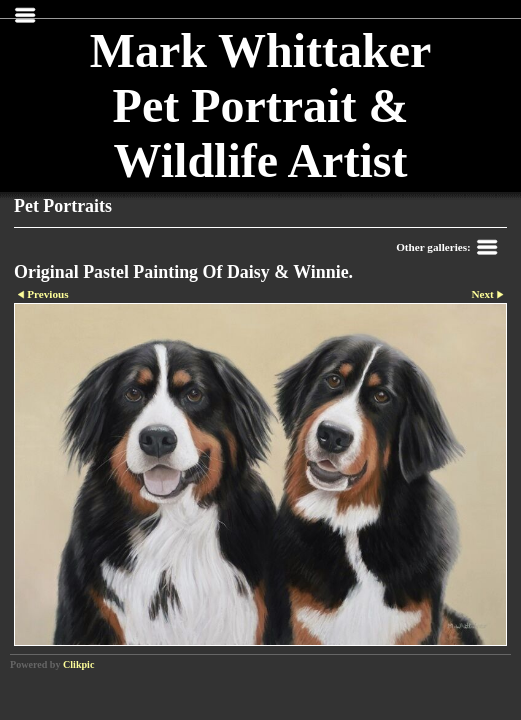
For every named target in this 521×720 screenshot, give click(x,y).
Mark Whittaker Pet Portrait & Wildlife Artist (261, 105)
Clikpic (78, 664)
